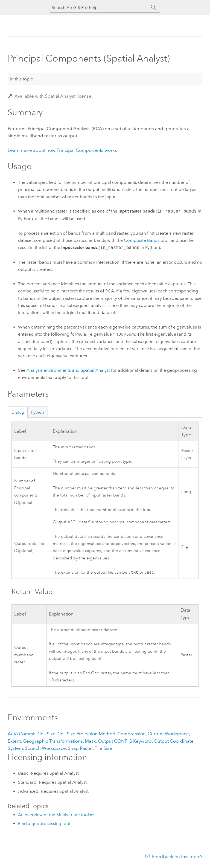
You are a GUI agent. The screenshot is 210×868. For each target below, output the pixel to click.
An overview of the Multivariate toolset (56, 815)
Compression (132, 734)
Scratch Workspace (45, 749)
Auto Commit (22, 734)
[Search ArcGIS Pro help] (100, 8)
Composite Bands (142, 240)
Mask (90, 742)
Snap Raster (80, 749)
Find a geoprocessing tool (44, 824)
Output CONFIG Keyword (125, 742)
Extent (14, 742)
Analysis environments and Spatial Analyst (68, 370)
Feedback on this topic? (177, 857)
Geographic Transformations (53, 742)
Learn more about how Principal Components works (62, 150)
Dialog (18, 412)
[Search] (154, 7)
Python (38, 412)
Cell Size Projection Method (86, 734)
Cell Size (46, 734)
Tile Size (103, 749)
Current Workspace (168, 734)
